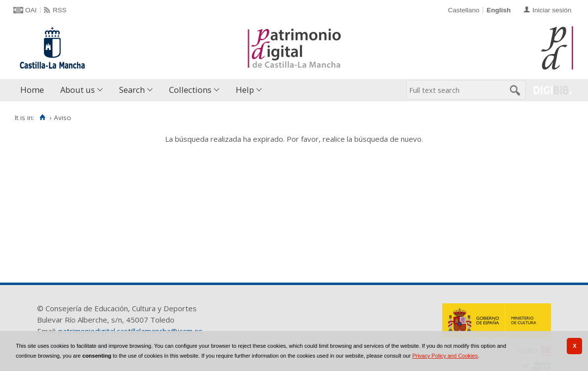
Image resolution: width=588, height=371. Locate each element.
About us (78, 90)
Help (245, 90)
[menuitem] (34, 90)
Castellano (463, 10)
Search (132, 90)
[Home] (42, 118)
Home (32, 90)
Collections (190, 90)
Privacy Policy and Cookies (445, 356)
